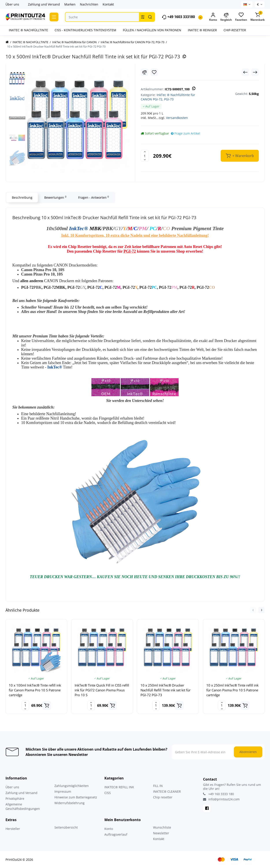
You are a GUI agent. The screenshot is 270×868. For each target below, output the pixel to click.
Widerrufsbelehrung (69, 803)
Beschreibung (22, 197)
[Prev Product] (245, 72)
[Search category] (143, 17)
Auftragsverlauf (116, 834)
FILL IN (158, 786)
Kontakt (108, 4)
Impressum (63, 791)
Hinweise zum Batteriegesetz (76, 797)
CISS (108, 793)
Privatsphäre (15, 799)
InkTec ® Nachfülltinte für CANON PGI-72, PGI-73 (168, 97)
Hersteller (13, 829)
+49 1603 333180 (178, 17)
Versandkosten (177, 118)
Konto (109, 829)
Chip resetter (163, 797)
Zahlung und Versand (44, 4)
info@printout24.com (221, 799)
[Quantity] (145, 156)
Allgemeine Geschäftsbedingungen (23, 806)
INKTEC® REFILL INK (119, 787)
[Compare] (144, 72)
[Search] (150, 17)
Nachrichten (89, 4)
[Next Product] (255, 72)
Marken (70, 4)
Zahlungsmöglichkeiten (72, 786)
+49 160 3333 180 (218, 794)
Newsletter (161, 833)
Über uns (12, 4)
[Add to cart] (47, 705)
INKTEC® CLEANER (167, 791)
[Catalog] (54, 17)
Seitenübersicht (66, 827)
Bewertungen (55, 197)
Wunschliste (162, 827)
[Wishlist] (154, 72)
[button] (253, 610)
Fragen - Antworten (93, 197)
